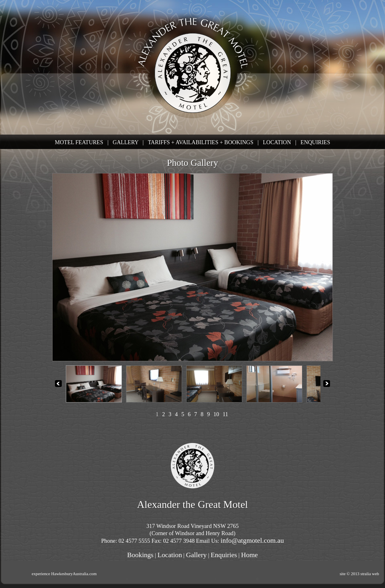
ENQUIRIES (315, 142)
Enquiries (224, 555)
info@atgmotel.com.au (252, 541)
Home (249, 555)
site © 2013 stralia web (359, 574)
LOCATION (277, 142)
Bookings (140, 555)
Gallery (196, 555)
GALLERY (126, 142)
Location (170, 555)
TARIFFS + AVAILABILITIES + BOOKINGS (201, 142)
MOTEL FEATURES (79, 142)
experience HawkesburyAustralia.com (64, 574)
